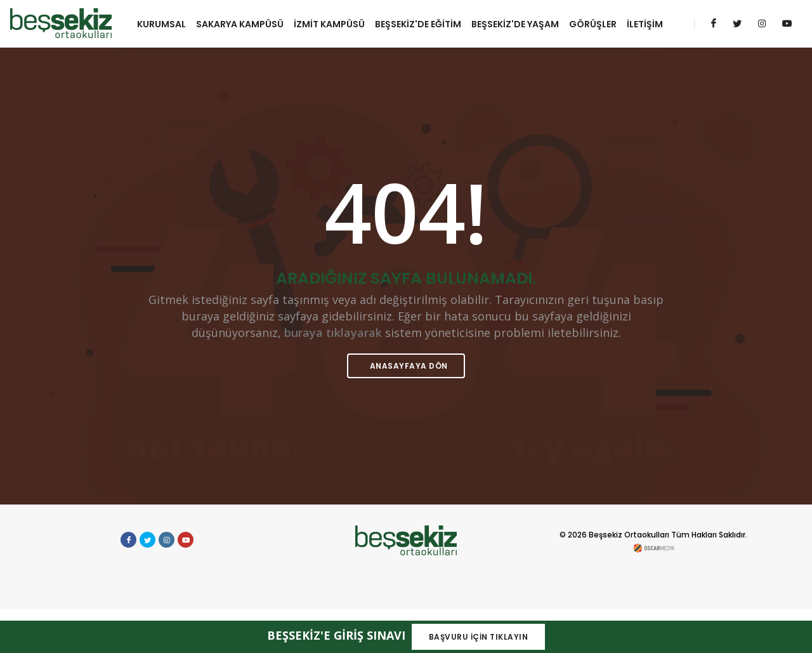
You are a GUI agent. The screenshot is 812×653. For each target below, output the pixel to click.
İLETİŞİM (160, 69)
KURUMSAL (166, 23)
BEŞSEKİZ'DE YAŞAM (520, 23)
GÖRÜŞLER (597, 23)
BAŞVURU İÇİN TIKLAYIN (479, 637)
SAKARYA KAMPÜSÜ (244, 23)
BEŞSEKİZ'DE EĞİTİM (422, 23)
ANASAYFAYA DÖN (408, 410)
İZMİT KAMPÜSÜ (334, 23)
